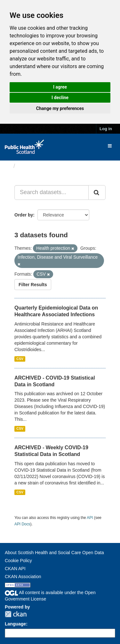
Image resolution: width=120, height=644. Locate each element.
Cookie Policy (18, 561)
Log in (106, 129)
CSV (20, 359)
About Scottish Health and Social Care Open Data (54, 553)
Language (15, 624)
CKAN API (15, 569)
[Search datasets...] (52, 192)
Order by (24, 215)
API (90, 518)
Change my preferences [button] (60, 108)
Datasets (30, 166)
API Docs (22, 524)
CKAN (16, 614)
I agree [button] (60, 87)
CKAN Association (23, 577)
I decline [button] (60, 98)
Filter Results (33, 285)
